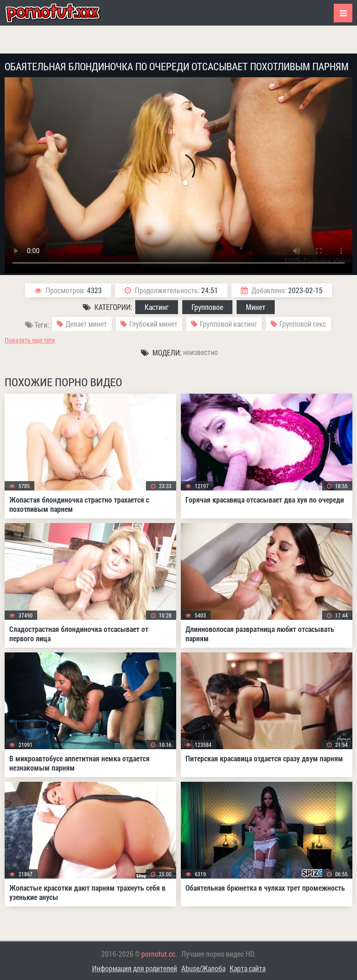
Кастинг (157, 307)
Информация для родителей (135, 968)
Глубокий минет (153, 324)
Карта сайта (248, 968)
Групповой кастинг (228, 324)
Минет (256, 307)
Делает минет (86, 324)
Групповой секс (303, 324)
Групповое (207, 307)
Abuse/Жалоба (203, 968)
